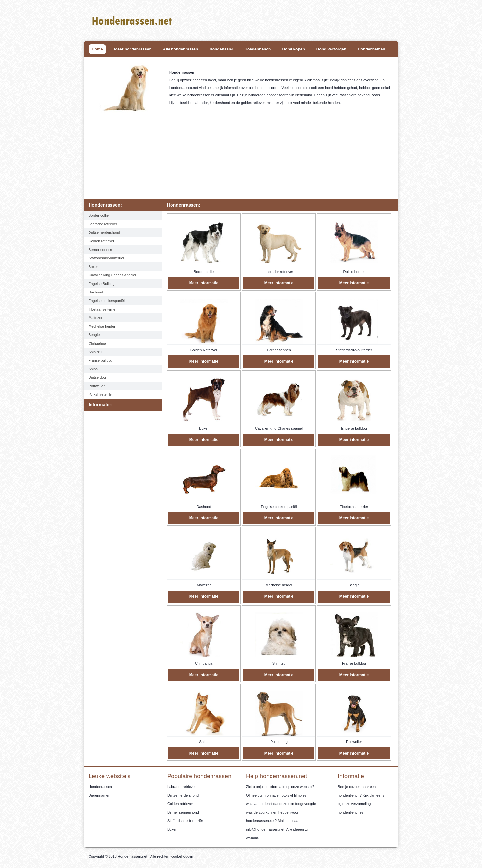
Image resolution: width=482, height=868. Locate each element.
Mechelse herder (102, 326)
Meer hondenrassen (133, 49)
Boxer (93, 267)
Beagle (94, 335)
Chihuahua (97, 343)
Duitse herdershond (104, 232)
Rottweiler (97, 386)
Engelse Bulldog (102, 284)
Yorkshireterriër (101, 394)
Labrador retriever (103, 224)
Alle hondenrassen (181, 49)
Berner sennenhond (183, 812)
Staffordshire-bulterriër (106, 258)
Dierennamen (99, 795)
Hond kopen (293, 49)
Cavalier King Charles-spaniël (112, 275)
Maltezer (95, 318)
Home (97, 49)
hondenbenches (351, 812)
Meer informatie (204, 283)
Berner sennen (100, 250)
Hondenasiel (221, 49)
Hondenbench (257, 49)
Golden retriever (101, 241)
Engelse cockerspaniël (107, 301)
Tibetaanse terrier (103, 309)
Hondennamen (371, 49)
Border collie (99, 215)
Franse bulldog (100, 360)
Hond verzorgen (331, 49)
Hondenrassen (100, 787)
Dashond (96, 292)
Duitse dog (97, 377)
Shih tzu (95, 352)
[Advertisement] (243, 157)
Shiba (93, 369)
